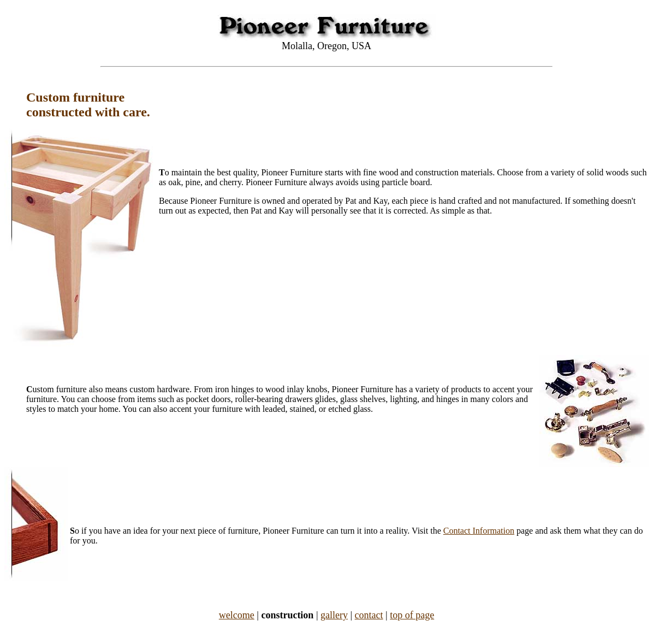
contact (369, 615)
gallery (334, 615)
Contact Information (479, 531)
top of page (412, 615)
